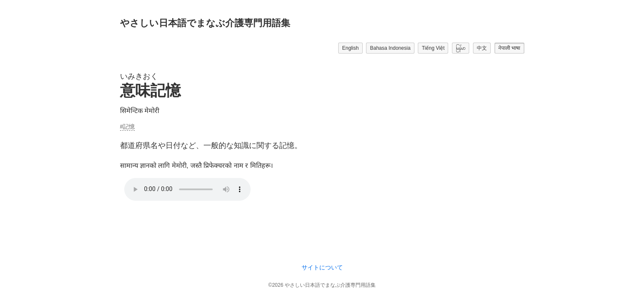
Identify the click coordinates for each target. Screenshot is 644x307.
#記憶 (128, 127)
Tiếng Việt (433, 48)
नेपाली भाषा (509, 48)
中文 (482, 48)
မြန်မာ (461, 48)
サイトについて (322, 267)
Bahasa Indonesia (390, 48)
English (350, 48)
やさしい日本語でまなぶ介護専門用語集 (205, 23)
